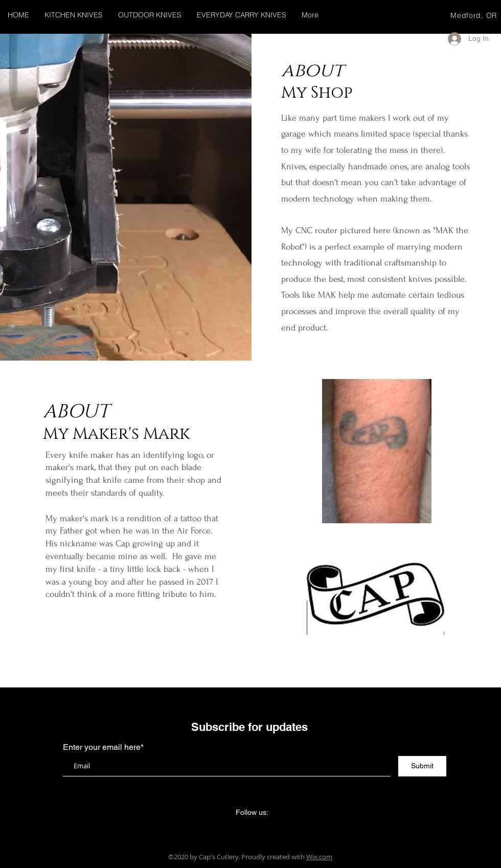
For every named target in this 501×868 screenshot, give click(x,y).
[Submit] (422, 766)
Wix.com (319, 857)
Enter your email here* (103, 747)
